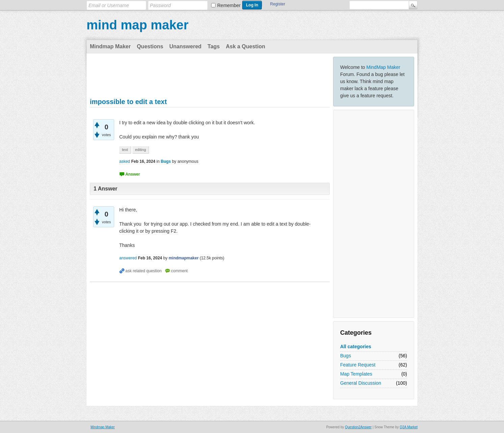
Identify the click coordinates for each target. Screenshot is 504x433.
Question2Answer (358, 427)
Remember (229, 5)
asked (125, 161)
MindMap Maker (383, 67)
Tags (213, 46)
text (125, 150)
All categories (356, 347)
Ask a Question (245, 46)
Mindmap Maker (110, 46)
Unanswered (185, 46)
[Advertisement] (374, 214)
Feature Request (358, 365)
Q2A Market (409, 427)
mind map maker (137, 25)
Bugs (346, 356)
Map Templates (356, 374)
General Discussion (361, 383)
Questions (150, 46)
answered (128, 258)
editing (141, 150)
